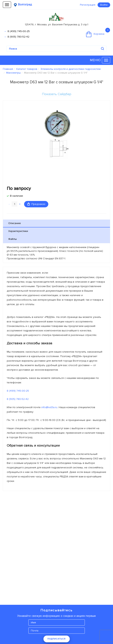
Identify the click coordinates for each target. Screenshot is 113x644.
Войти (104, 5)
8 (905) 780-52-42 (18, 37)
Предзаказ (36, 204)
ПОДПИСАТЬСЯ (57, 639)
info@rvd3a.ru (49, 407)
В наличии (16, 196)
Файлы (13, 239)
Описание (15, 223)
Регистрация (88, 5)
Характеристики (18, 231)
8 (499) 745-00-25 (19, 31)
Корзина (98, 32)
